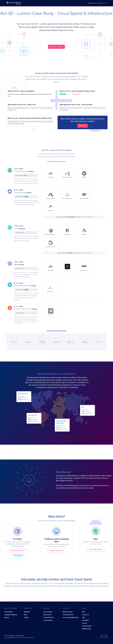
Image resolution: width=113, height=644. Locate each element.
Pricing (7, 618)
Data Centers (47, 615)
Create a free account (17, 551)
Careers (84, 623)
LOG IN (105, 3)
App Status (85, 620)
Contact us (85, 615)
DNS (16, 265)
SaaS (16, 229)
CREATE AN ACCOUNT (56, 47)
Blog (84, 612)
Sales (25, 615)
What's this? (76, 94)
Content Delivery (21, 171)
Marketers (27, 612)
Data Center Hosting (22, 286)
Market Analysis (68, 612)
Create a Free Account (87, 217)
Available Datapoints (11, 615)
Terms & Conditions (10, 636)
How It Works (8, 612)
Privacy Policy (20, 636)
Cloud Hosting (20, 193)
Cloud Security (48, 620)
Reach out (83, 126)
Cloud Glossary (87, 626)
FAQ (83, 618)
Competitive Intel (68, 615)
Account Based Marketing (71, 618)
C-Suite (26, 618)
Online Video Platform (23, 309)
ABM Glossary (86, 629)
